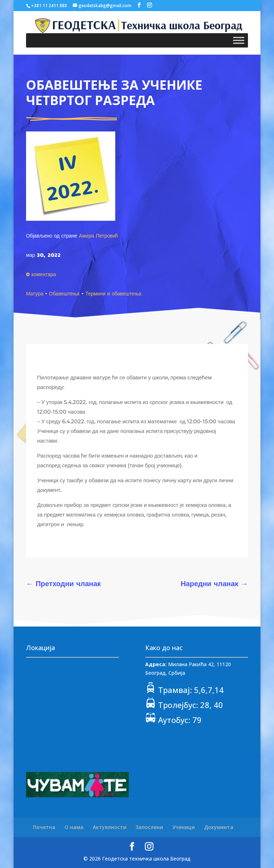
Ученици (184, 827)
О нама (74, 827)
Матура (35, 293)
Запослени (149, 827)
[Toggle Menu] (239, 40)
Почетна (44, 827)
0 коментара (41, 274)
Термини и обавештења (113, 293)
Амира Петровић (98, 235)
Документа (219, 827)
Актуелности (110, 827)
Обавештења (64, 293)
